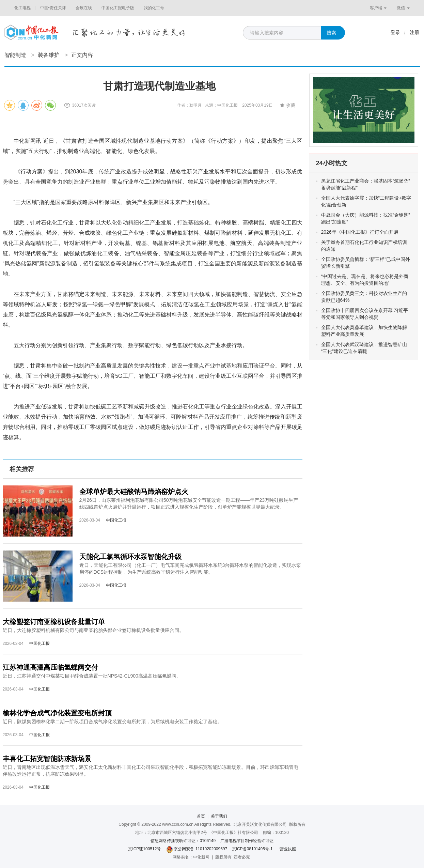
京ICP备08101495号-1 (252, 849)
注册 (414, 32)
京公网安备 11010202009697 (200, 849)
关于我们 (219, 816)
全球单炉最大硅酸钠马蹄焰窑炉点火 (134, 492)
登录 (395, 32)
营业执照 (288, 849)
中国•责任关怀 (53, 8)
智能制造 (15, 55)
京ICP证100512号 (144, 849)
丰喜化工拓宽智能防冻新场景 (47, 759)
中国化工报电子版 (118, 8)
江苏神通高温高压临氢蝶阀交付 (50, 667)
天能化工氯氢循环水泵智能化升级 (130, 557)
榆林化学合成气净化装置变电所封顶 (57, 713)
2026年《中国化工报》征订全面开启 (360, 232)
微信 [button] (403, 8)
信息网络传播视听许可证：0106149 (183, 841)
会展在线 (84, 8)
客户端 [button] (378, 8)
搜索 (331, 33)
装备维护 (49, 55)
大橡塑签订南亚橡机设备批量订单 (54, 622)
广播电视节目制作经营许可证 (247, 841)
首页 (201, 816)
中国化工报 (116, 520)
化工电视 (22, 8)
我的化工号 (154, 8)
